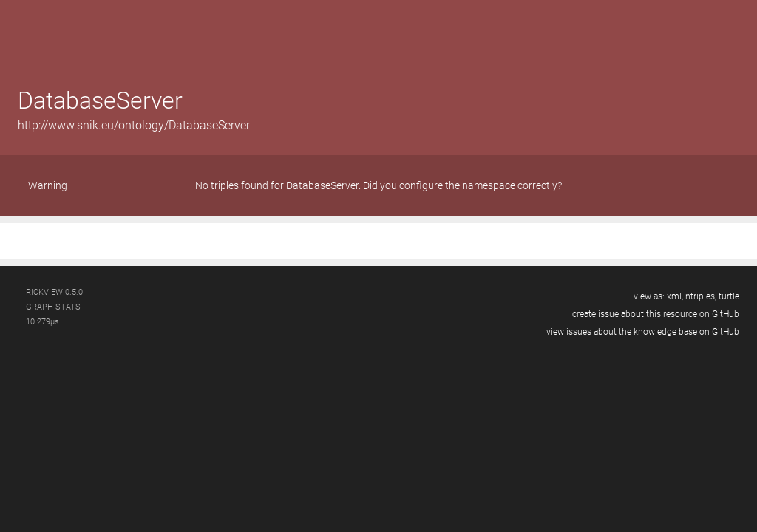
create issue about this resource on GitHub (656, 314)
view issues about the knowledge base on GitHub (643, 332)
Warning (48, 185)
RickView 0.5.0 (54, 292)
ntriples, (701, 296)
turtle (729, 296)
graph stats (53, 307)
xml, (675, 296)
